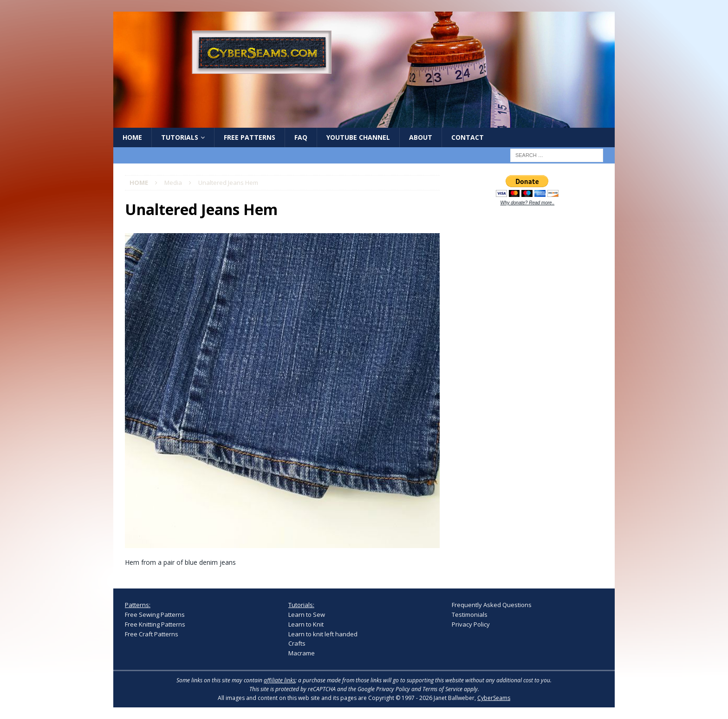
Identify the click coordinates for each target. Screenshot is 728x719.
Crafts (297, 643)
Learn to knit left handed (323, 634)
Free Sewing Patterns (155, 614)
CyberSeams (494, 698)
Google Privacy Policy (384, 689)
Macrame (302, 653)
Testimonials (470, 614)
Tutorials (180, 137)
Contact (468, 137)
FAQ (301, 137)
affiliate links (279, 680)
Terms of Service (442, 689)
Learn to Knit (306, 624)
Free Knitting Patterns (155, 624)
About (421, 137)
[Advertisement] (521, 359)
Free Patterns (250, 137)
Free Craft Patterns (152, 634)
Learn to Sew (307, 614)
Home (132, 137)
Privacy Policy (471, 624)
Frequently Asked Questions (492, 605)
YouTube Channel (358, 137)
